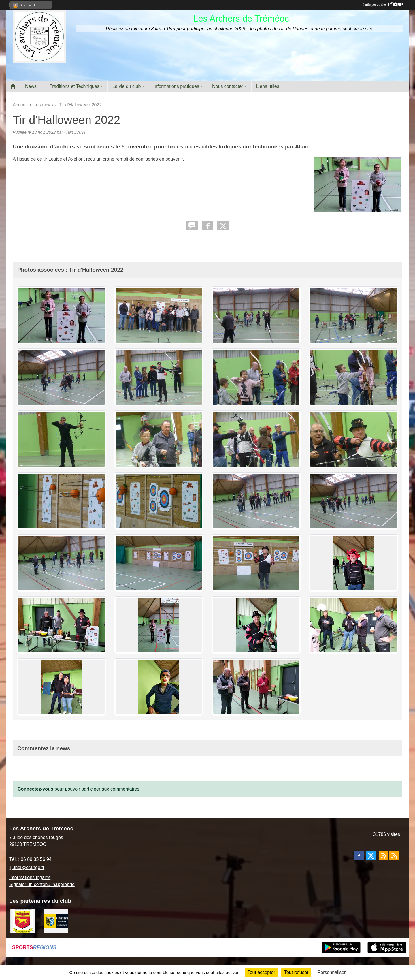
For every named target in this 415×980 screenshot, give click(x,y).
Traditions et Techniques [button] (74, 86)
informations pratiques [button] (177, 86)
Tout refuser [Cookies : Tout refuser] (296, 972)
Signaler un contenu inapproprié (42, 884)
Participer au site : (383, 5)
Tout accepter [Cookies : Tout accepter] (261, 972)
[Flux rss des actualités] (384, 855)
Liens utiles (268, 86)
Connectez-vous (35, 789)
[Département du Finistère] (56, 921)
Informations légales (30, 878)
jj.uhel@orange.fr (27, 867)
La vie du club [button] (127, 86)
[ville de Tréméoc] (23, 921)
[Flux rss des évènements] (394, 855)
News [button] (31, 86)
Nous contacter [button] (228, 86)
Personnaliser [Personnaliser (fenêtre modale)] (332, 972)
